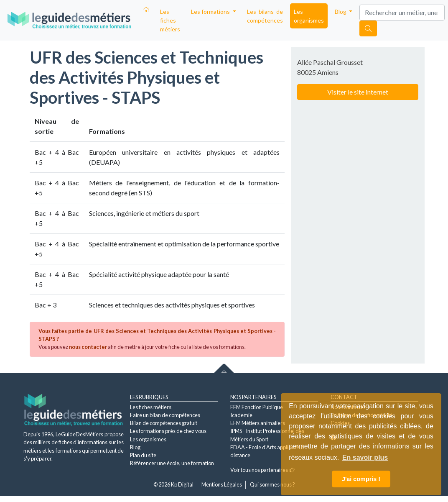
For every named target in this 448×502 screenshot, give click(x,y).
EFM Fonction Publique (257, 407)
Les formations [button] (211, 12)
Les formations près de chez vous (168, 431)
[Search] (402, 13)
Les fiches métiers (170, 20)
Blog (135, 447)
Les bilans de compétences (265, 16)
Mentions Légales (222, 484)
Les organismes (309, 16)
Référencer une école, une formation (172, 463)
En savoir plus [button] (365, 457)
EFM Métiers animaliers (258, 423)
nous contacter (88, 347)
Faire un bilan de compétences (165, 415)
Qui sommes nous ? (272, 484)
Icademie (241, 415)
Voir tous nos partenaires (263, 470)
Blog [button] (341, 12)
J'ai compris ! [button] (361, 479)
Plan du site (143, 455)
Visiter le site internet (358, 92)
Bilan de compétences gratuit (164, 423)
